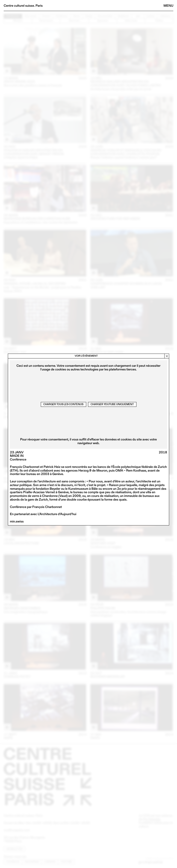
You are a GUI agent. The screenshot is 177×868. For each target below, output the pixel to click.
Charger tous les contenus (63, 404)
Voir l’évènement (86, 356)
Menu (168, 6)
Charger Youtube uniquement (112, 404)
